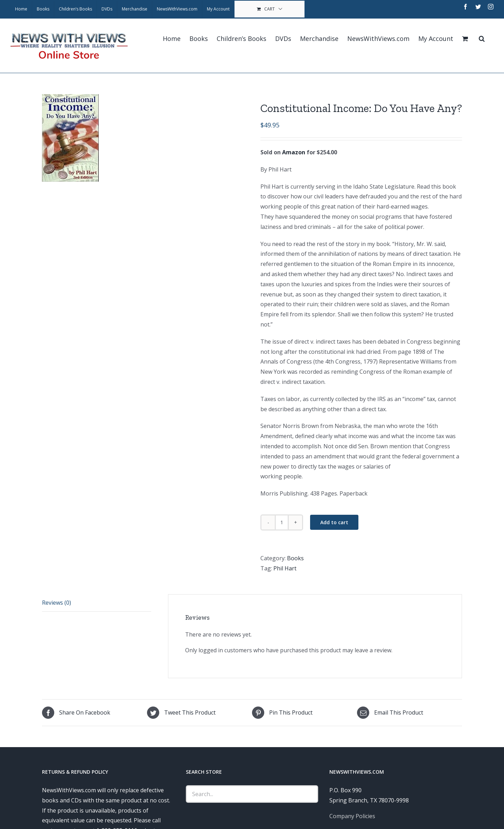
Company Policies (352, 816)
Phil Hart (285, 568)
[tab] (97, 603)
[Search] (482, 38)
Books (295, 558)
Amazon (294, 152)
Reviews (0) (57, 603)
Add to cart (334, 522)
